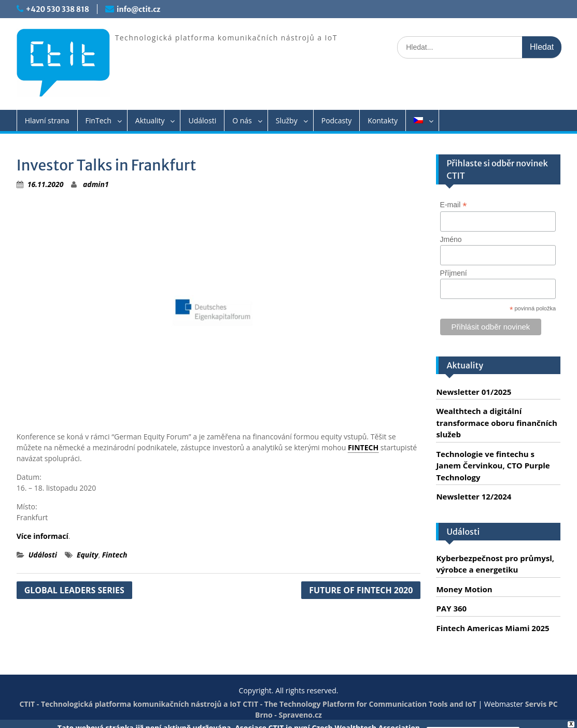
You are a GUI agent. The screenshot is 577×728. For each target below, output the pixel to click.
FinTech (98, 120)
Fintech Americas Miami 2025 (492, 628)
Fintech (115, 555)
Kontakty (383, 120)
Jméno (451, 239)
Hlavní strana (47, 120)
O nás (242, 120)
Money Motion (464, 589)
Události (202, 120)
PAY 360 (451, 608)
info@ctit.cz (138, 9)
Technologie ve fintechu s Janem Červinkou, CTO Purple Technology (493, 466)
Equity (88, 555)
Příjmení (454, 273)
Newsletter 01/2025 (474, 392)
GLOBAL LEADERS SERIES (74, 590)
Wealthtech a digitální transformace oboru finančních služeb (496, 423)
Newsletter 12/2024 (474, 496)
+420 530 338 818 (58, 9)
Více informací (43, 536)
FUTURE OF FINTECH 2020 (361, 590)
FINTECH (363, 447)
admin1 (96, 184)
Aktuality (150, 120)
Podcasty (337, 120)
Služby (287, 120)
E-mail (454, 205)
